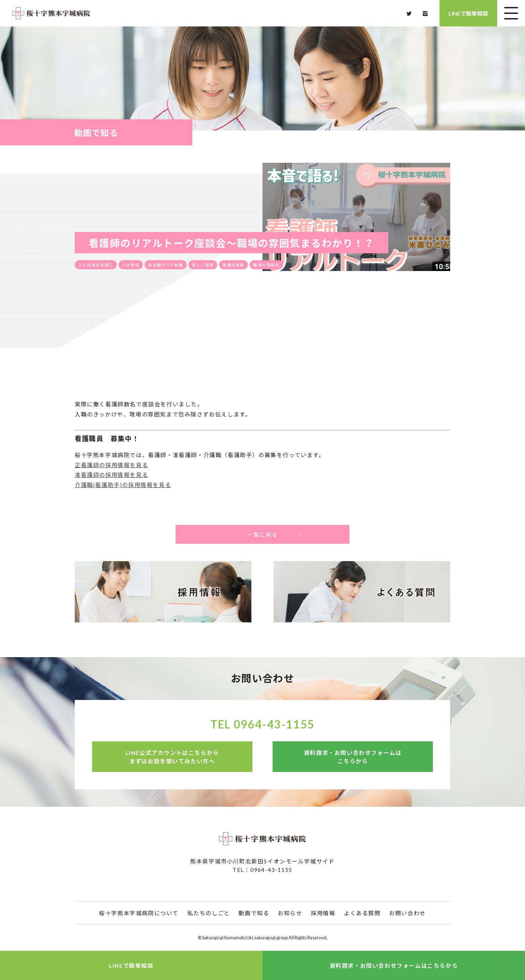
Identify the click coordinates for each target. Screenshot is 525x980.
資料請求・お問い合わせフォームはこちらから (353, 757)
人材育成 (131, 265)
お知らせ (290, 913)
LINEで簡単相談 (468, 13)
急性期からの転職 (166, 265)
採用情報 (323, 913)
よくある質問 (362, 913)
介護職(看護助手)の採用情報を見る (123, 485)
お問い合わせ (407, 913)
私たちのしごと (209, 913)
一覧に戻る (290, 534)
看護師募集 (233, 265)
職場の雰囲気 (266, 265)
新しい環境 (203, 265)
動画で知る (254, 913)
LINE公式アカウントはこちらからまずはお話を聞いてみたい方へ (172, 757)
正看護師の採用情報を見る (111, 465)
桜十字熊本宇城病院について (139, 913)
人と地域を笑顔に (96, 265)
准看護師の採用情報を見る (111, 475)
